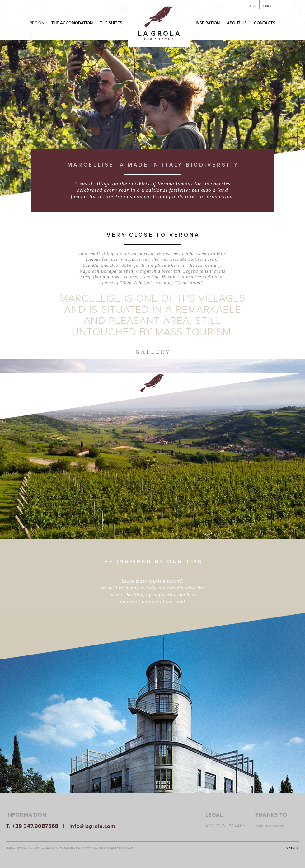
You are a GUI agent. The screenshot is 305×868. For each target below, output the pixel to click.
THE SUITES (111, 23)
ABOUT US (237, 23)
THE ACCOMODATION (72, 23)
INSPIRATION (208, 23)
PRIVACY (237, 826)
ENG (267, 6)
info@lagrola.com (92, 826)
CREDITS (293, 848)
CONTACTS (265, 23)
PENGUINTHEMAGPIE (270, 826)
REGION (37, 23)
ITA (253, 6)
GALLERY (153, 352)
